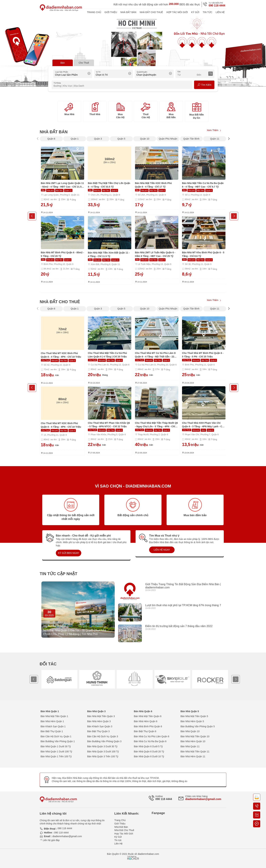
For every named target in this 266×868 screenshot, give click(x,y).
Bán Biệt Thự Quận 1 (52, 731)
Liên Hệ (220, 12)
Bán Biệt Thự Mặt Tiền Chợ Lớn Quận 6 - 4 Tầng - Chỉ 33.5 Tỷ (109, 185)
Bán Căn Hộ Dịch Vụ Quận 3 (103, 736)
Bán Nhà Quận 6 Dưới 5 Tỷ (148, 746)
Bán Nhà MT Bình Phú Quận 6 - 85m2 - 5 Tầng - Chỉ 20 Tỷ (63, 254)
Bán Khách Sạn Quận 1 (53, 726)
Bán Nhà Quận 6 (143, 711)
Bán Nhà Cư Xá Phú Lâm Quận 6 (151, 736)
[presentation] (38, 139)
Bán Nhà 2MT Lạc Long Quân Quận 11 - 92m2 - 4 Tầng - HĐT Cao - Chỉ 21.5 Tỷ (62, 185)
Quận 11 (215, 139)
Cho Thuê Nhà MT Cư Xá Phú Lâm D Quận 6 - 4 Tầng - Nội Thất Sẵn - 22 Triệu (155, 355)
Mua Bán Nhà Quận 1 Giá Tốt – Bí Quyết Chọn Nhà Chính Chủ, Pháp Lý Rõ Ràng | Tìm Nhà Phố (75, 632)
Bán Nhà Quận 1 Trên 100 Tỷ (56, 756)
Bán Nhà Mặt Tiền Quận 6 (148, 716)
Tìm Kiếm (204, 85)
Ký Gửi (195, 12)
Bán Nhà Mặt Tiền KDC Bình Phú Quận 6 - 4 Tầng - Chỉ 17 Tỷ (153, 185)
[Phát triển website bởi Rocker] (133, 855)
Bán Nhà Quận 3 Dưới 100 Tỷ (103, 752)
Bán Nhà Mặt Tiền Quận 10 (195, 736)
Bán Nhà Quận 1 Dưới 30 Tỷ (56, 746)
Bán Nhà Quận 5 (190, 711)
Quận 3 (98, 139)
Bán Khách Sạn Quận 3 (100, 726)
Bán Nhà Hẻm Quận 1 (52, 721)
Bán (63, 63)
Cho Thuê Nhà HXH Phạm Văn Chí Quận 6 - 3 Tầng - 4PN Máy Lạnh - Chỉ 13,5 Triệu (203, 425)
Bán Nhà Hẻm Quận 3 (99, 721)
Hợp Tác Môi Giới (177, 12)
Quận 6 (51, 139)
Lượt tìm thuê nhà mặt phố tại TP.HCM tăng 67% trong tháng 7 (183, 605)
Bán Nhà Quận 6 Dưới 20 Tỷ (149, 752)
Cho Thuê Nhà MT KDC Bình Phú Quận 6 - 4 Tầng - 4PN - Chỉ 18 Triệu (61, 355)
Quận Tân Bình (191, 139)
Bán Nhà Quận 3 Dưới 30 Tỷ (102, 746)
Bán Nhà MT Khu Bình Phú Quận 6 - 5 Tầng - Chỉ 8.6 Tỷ (203, 254)
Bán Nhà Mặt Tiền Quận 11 (195, 752)
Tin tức (207, 12)
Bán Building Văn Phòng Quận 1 (58, 741)
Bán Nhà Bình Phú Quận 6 (148, 726)
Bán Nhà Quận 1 (50, 711)
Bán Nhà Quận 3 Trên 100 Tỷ (103, 756)
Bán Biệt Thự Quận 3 (98, 731)
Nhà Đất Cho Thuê (151, 12)
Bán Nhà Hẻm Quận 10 (193, 741)
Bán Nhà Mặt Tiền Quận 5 (194, 716)
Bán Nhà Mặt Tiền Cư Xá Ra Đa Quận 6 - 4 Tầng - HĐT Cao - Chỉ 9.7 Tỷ (203, 185)
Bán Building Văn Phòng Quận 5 (198, 726)
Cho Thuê (84, 63)
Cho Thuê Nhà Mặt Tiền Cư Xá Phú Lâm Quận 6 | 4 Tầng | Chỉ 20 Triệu (107, 355)
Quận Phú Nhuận (168, 139)
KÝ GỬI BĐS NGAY (69, 553)
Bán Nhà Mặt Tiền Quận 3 (101, 716)
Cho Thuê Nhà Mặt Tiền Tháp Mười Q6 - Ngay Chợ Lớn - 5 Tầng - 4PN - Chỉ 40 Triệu (156, 425)
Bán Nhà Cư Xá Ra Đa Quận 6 (150, 741)
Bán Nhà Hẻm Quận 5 (192, 721)
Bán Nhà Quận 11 (190, 746)
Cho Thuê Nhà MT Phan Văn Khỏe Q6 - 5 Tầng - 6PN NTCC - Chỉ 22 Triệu (109, 425)
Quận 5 (121, 139)
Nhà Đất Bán (128, 12)
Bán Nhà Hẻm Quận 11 (193, 756)
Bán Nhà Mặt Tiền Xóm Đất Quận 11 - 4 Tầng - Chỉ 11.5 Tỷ (109, 254)
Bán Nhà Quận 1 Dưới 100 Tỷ (56, 752)
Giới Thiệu (111, 12)
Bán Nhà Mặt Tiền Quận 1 (54, 716)
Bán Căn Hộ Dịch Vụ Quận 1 (56, 736)
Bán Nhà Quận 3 (96, 711)
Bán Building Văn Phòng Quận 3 (104, 741)
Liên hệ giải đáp (50, 840)
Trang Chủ (94, 12)
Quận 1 (75, 139)
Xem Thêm (214, 131)
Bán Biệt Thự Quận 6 (145, 731)
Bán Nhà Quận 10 (190, 731)
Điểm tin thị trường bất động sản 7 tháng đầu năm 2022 (179, 626)
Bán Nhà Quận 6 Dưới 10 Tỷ (149, 756)
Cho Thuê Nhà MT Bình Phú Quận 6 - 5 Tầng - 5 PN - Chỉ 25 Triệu (203, 355)
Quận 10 (145, 139)
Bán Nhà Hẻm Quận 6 (146, 721)
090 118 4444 (217, 6)
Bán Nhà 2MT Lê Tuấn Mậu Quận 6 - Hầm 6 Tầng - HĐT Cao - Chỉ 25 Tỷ (155, 254)
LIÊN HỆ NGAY (162, 550)
